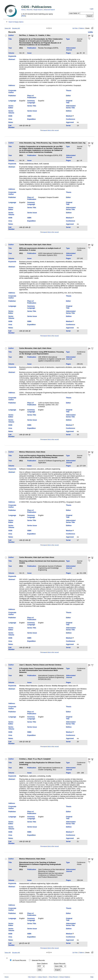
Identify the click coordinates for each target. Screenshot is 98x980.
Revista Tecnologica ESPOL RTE (50, 155)
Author (11, 35)
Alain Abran (47, 245)
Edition (69, 111)
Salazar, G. (33, 35)
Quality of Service (45, 686)
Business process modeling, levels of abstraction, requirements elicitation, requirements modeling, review (51, 263)
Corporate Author (12, 91)
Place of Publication (32, 97)
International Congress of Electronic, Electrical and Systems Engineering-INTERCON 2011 (51, 677)
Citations (82, 28)
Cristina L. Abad (26, 759)
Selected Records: (38, 960)
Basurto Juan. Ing (78, 143)
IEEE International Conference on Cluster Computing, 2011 (50, 769)
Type (68, 39)
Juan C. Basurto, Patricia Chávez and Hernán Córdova (40, 665)
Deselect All (16, 28)
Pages (69, 53)
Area (10, 119)
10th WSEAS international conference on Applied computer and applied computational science (51, 359)
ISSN (10, 116)
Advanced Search (49, 10)
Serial (68, 125)
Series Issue (32, 111)
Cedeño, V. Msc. (44, 35)
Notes (11, 122)
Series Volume (11, 112)
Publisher (12, 96)
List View (75, 28)
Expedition (31, 119)
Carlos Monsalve (26, 245)
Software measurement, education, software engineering (40, 469)
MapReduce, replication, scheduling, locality (35, 776)
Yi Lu (35, 759)
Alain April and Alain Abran (44, 557)
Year (10, 48)
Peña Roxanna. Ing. (44, 143)
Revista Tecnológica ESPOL (48, 48)
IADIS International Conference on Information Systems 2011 (51, 254)
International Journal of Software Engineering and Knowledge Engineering (50, 568)
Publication (32, 48)
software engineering (38, 883)
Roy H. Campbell (44, 759)
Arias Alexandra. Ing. (27, 143)
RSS (23, 16)
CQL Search (32, 977)
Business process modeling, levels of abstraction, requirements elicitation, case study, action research (53, 368)
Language (12, 101)
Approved (70, 122)
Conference (71, 119)
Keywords (12, 56)
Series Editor (11, 107)
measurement (24, 883)
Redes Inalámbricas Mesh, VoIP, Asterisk (34, 164)
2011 (21, 48)
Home (23, 10)
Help (92, 977)
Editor (68, 96)
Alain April (37, 245)
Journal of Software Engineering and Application (51, 462)
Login (92, 9)
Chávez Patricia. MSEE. (62, 143)
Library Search (42, 977)
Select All (8, 28)
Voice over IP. (73, 686)
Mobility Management (60, 686)
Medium (69, 116)
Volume (11, 53)
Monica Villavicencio (27, 859)
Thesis (69, 90)
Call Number (11, 126)
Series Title (32, 106)
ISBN (29, 116)
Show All (29, 10)
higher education (52, 883)
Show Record (53, 977)
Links (90, 32)
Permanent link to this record (50, 130)
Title (10, 39)
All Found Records (19, 960)
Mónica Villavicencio (27, 452)
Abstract (12, 59)
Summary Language (31, 102)
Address (12, 85)
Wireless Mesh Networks (28, 686)
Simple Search (38, 10)
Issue (29, 53)
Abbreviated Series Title (71, 107)
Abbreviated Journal (71, 49)
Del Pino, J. (24, 35)
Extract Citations (65, 977)
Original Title (69, 102)
